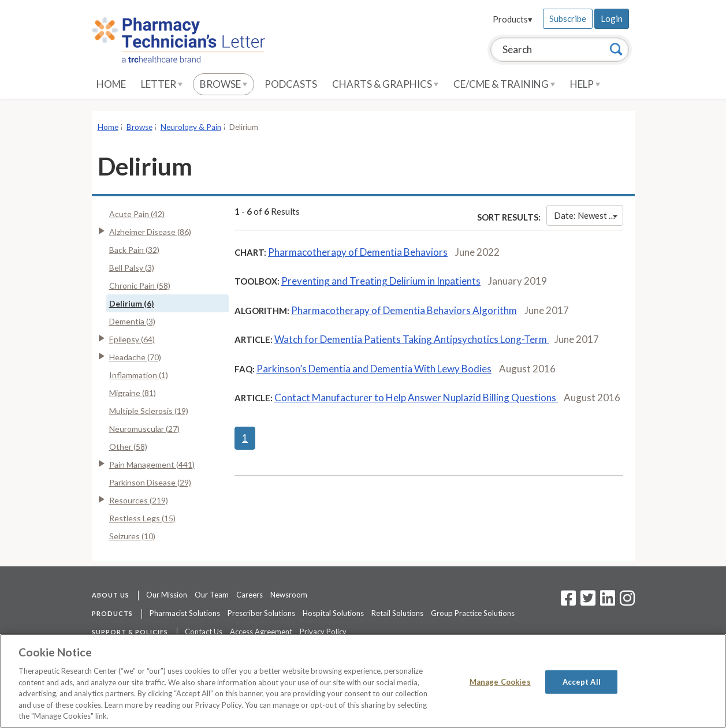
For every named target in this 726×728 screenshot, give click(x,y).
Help (585, 84)
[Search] (616, 49)
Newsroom (289, 595)
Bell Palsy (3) (132, 268)
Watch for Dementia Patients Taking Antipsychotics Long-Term (412, 339)
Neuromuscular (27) (144, 429)
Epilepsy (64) (132, 339)
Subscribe (568, 18)
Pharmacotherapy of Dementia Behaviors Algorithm (404, 310)
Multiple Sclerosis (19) (149, 411)
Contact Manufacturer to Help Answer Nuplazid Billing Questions (416, 397)
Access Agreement (261, 632)
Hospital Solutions (333, 613)
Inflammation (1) (139, 375)
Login (612, 18)
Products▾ (513, 19)
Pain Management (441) (152, 464)
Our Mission (167, 595)
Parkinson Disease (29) (150, 482)
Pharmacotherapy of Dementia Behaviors (358, 252)
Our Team (212, 595)
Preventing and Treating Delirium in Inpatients (381, 281)
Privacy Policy (323, 632)
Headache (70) (135, 357)
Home (111, 84)
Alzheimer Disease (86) (150, 232)
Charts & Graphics (385, 84)
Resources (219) (139, 500)
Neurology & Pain (191, 127)
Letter (162, 84)
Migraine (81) (133, 393)
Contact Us (204, 632)
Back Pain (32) (134, 250)
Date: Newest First (588, 215)
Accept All (582, 681)
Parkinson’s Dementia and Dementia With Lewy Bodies (374, 369)
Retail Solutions (397, 613)
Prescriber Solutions (261, 613)
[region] (363, 681)
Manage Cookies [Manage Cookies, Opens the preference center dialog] (500, 681)
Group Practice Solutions (473, 613)
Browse (224, 84)
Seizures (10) (132, 536)
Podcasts (291, 84)
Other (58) (128, 447)
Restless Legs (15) (142, 518)
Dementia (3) (132, 321)
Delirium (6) (132, 303)
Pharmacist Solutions (185, 613)
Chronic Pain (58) (140, 285)
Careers (250, 595)
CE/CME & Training (504, 84)
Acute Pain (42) (137, 214)
